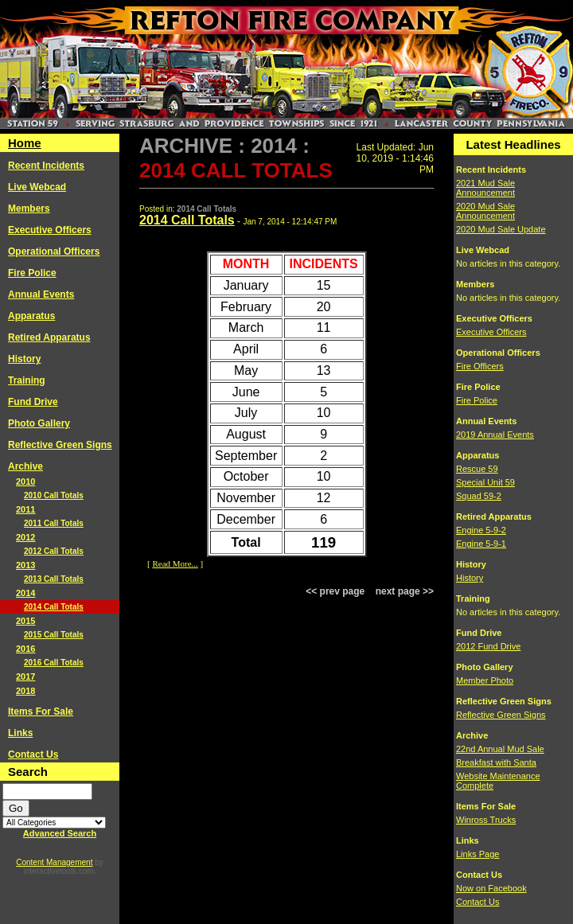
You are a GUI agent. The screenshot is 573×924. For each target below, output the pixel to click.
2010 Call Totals (54, 495)
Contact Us (33, 754)
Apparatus (31, 316)
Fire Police (32, 273)
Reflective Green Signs (60, 445)
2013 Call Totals (54, 579)
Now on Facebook (491, 888)
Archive (25, 466)
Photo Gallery (39, 423)
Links (20, 733)
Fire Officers (480, 366)
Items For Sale (41, 712)
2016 (25, 649)
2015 (25, 621)
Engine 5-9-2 (481, 530)
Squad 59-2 (479, 496)
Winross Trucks (486, 820)
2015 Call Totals (54, 635)
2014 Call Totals (54, 607)
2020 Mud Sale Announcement (485, 211)
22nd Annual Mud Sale (500, 749)
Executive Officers (50, 230)
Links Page (477, 854)
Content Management (54, 862)
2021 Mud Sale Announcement (485, 188)
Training (27, 380)
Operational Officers (54, 251)
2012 (25, 537)
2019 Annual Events (495, 435)
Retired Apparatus (49, 337)
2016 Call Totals (54, 663)
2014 (25, 593)
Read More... (175, 563)
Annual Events (41, 294)
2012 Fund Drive (488, 646)
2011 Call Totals (54, 523)
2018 (25, 691)
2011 (25, 509)
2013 (25, 565)
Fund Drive (33, 402)
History (24, 359)
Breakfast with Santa (496, 762)
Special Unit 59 (485, 482)
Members (29, 209)
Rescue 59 (477, 469)
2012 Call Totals (54, 551)
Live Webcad (37, 187)
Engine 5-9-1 (481, 544)
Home (25, 143)
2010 (25, 481)
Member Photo (485, 680)
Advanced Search (60, 833)
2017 (25, 676)
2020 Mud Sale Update (501, 229)
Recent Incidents (46, 166)
